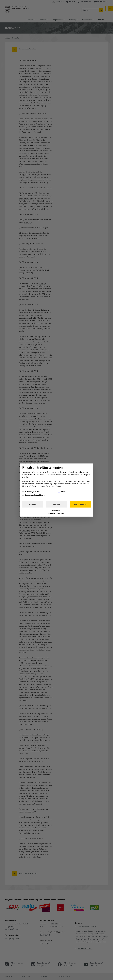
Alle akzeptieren (80, 504)
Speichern (56, 504)
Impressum (51, 514)
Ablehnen (33, 504)
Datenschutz (61, 514)
